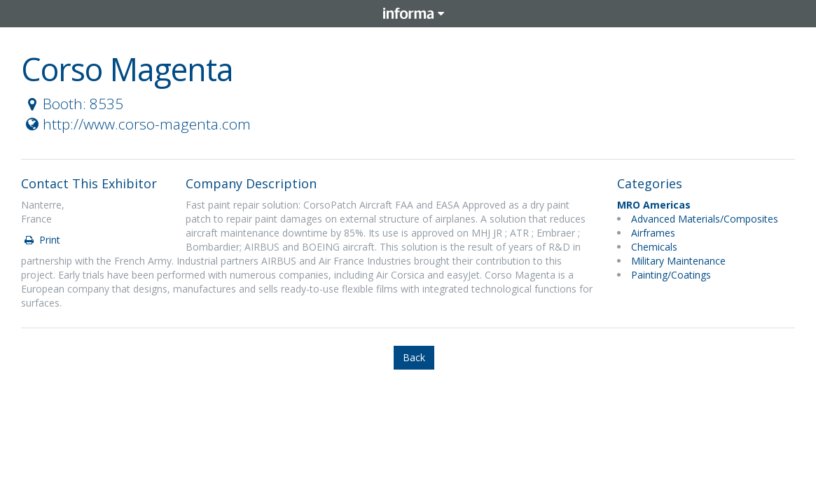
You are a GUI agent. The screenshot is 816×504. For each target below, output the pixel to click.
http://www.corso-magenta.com (137, 124)
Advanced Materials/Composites (705, 219)
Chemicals (654, 247)
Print (41, 240)
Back (414, 357)
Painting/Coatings (671, 275)
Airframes (653, 233)
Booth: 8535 (73, 104)
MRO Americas (654, 205)
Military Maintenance (678, 261)
